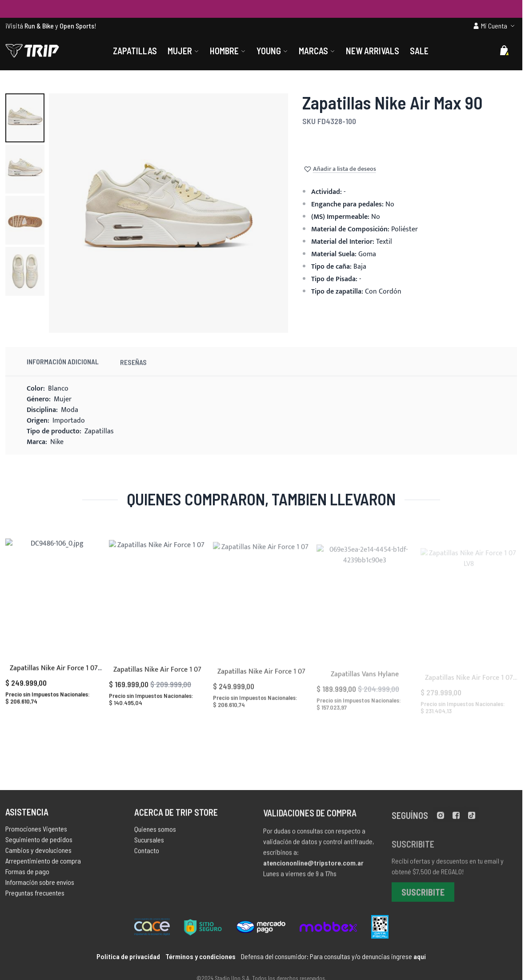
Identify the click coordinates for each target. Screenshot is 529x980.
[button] (25, 118)
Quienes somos (155, 836)
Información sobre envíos (40, 887)
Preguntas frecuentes (35, 897)
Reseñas (133, 376)
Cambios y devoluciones (38, 855)
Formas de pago (27, 876)
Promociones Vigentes (36, 833)
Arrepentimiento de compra (43, 865)
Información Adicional (63, 373)
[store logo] (32, 51)
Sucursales (149, 846)
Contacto (147, 857)
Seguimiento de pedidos (39, 844)
